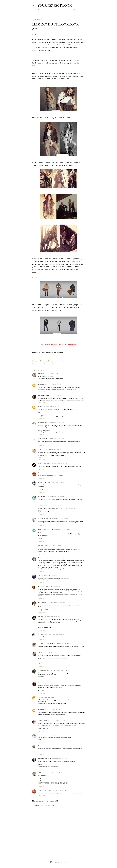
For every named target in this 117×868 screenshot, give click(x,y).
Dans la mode (42, 482)
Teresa (40, 407)
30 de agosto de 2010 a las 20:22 (63, 529)
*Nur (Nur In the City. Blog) (46, 643)
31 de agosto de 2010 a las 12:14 (57, 634)
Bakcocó (40, 617)
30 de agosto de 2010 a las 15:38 (56, 497)
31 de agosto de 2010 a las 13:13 (61, 670)
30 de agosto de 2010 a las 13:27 (53, 449)
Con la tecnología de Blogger (58, 862)
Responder (41, 381)
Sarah (39, 773)
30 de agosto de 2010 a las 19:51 (60, 518)
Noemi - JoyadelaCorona (46, 529)
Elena (39, 575)
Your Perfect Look (55, 5)
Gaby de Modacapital (44, 758)
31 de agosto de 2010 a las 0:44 (52, 586)
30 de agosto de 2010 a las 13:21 (56, 438)
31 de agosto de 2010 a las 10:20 (56, 602)
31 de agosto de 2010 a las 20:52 (56, 721)
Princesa (40, 473)
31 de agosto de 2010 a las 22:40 (59, 735)
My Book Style (42, 683)
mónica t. (41, 449)
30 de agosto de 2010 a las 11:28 (53, 385)
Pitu (39, 697)
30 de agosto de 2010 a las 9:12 (50, 374)
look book (42, 364)
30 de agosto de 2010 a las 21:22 (68, 558)
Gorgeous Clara (43, 496)
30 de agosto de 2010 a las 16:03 (53, 506)
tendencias (59, 364)
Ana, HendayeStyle (44, 735)
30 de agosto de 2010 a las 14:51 (52, 473)
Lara (39, 653)
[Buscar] (84, 5)
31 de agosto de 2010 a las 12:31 (63, 643)
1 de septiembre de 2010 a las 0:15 (54, 746)
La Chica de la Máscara (45, 670)
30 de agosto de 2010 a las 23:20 (50, 575)
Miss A (40, 374)
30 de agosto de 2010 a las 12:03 (58, 396)
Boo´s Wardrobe (43, 634)
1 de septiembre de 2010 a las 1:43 (60, 759)
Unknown (41, 385)
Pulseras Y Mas (42, 790)
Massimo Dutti (51, 364)
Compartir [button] (35, 361)
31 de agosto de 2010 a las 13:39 (56, 683)
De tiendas (41, 746)
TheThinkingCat (43, 602)
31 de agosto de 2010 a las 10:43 (52, 617)
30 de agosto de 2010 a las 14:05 (59, 464)
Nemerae (41, 586)
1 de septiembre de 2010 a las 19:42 (51, 773)
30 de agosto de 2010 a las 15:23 (55, 482)
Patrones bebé (42, 438)
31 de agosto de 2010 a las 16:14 (52, 710)
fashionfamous (42, 422)
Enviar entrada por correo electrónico (52, 361)
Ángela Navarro (43, 721)
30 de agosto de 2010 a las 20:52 (53, 545)
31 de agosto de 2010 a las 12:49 (49, 653)
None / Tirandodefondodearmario (48, 558)
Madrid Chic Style (43, 396)
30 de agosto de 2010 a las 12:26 (56, 423)
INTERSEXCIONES (44, 464)
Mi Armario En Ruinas (45, 518)
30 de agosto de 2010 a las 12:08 (51, 407)
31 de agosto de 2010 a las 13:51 (49, 697)
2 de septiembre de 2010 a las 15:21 (57, 790)
